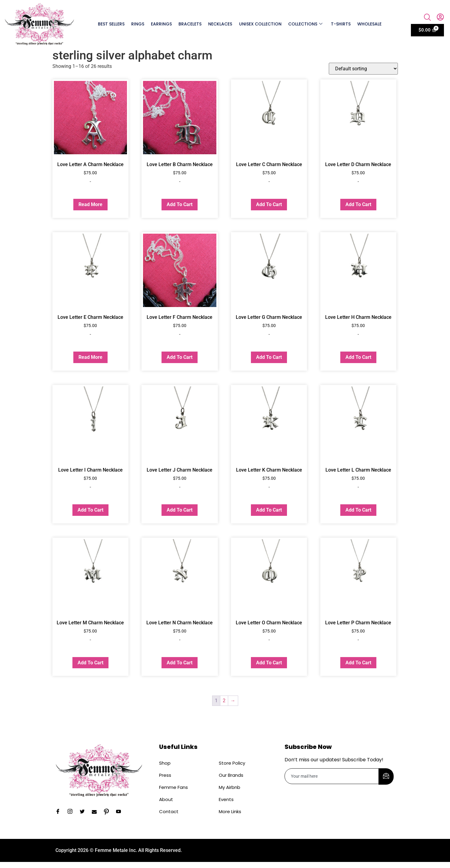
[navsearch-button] (428, 18)
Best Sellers (112, 24)
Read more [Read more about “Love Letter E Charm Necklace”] (90, 357)
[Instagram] (72, 812)
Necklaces (220, 24)
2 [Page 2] (224, 701)
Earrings (162, 24)
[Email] (96, 812)
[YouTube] (121, 812)
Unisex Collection (260, 24)
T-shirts (341, 24)
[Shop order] (363, 69)
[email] (332, 776)
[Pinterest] (108, 812)
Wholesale (369, 24)
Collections (305, 24)
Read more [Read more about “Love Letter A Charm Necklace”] (90, 204)
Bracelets (190, 24)
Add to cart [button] (180, 204)
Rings (138, 24)
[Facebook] (60, 812)
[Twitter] (84, 812)
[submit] (386, 776)
